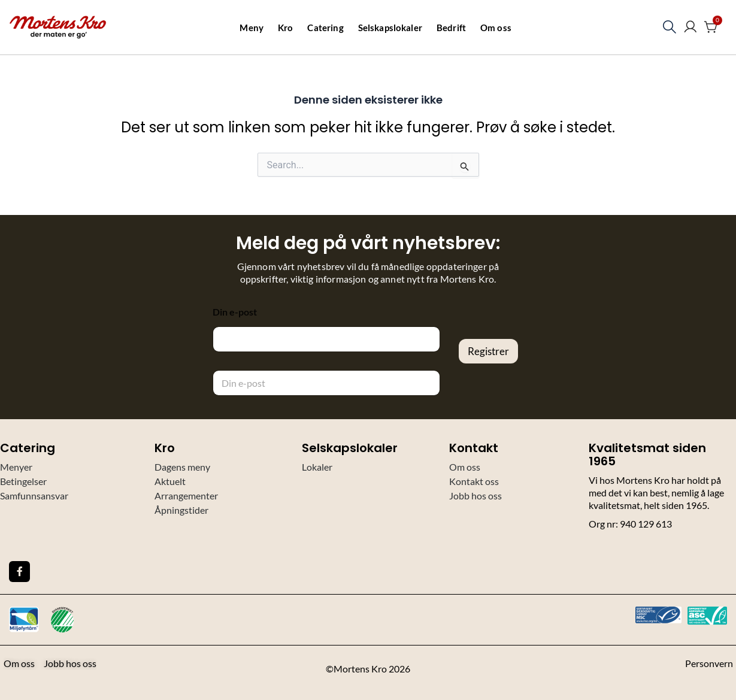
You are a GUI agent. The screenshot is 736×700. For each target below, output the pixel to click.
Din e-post (235, 312)
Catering (325, 28)
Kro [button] (285, 28)
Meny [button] (252, 28)
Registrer (488, 351)
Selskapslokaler (390, 28)
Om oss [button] (496, 28)
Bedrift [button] (451, 28)
